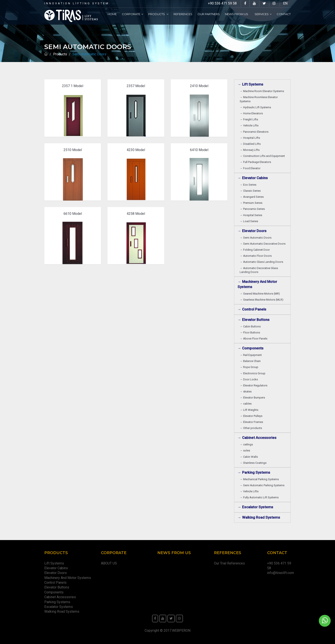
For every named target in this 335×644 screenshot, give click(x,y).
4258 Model (136, 214)
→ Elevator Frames (252, 422)
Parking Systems (57, 602)
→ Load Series (250, 221)
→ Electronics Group (253, 373)
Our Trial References (229, 563)
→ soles (245, 450)
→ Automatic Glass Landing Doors (262, 262)
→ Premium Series (252, 203)
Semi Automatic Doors (90, 54)
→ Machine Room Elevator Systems (262, 91)
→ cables (246, 404)
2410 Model (199, 86)
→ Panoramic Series (253, 209)
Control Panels (55, 583)
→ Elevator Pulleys (252, 416)
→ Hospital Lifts (250, 138)
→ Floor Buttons (250, 332)
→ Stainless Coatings (254, 463)
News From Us (237, 14)
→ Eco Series (249, 185)
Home (112, 14)
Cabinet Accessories (61, 597)
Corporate (132, 14)
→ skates (246, 391)
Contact (284, 14)
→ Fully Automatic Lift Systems (260, 497)
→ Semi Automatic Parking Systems (263, 485)
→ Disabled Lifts (251, 144)
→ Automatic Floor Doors (256, 256)
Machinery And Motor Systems (69, 578)
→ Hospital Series (252, 215)
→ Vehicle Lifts (250, 125)
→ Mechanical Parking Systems (260, 479)
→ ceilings (247, 444)
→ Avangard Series (252, 197)
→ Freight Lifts (250, 119)
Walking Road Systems (62, 611)
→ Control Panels (252, 309)
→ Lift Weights (250, 410)
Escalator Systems (59, 607)
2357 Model (136, 86)
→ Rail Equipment (251, 355)
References (183, 14)
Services (263, 14)
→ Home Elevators (252, 113)
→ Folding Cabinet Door (255, 250)
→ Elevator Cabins (254, 178)
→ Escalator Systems (255, 507)
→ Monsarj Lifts (250, 150)
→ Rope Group (250, 367)
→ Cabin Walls (249, 457)
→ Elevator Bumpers (253, 398)
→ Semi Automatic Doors (256, 238)
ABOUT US (109, 563)
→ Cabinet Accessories (258, 438)
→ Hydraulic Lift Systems (256, 107)
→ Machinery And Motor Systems (257, 284)
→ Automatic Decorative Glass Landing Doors (259, 270)
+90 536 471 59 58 (222, 3)
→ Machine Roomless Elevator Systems (259, 99)
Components (55, 592)
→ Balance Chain (251, 361)
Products (158, 14)
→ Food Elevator (250, 168)
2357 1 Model (73, 86)
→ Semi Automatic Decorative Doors (263, 244)
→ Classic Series (251, 191)
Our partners (209, 14)
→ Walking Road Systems (259, 517)
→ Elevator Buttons (254, 320)
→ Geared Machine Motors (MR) (260, 294)
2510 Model (73, 150)
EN (285, 3)
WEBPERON (181, 630)
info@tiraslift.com (281, 573)
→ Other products (251, 428)
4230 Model (136, 150)
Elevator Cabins (57, 568)
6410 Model (199, 150)
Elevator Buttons (58, 587)
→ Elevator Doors (253, 231)
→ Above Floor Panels (254, 339)
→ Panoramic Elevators (255, 132)
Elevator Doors (56, 573)
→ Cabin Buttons (251, 326)
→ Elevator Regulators (254, 385)
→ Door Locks (249, 379)
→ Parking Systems (254, 472)
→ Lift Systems (250, 84)
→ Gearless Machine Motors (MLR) (262, 300)
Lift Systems (54, 563)
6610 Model (73, 214)
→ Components (251, 348)
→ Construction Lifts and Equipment (263, 156)
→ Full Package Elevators (255, 162)
